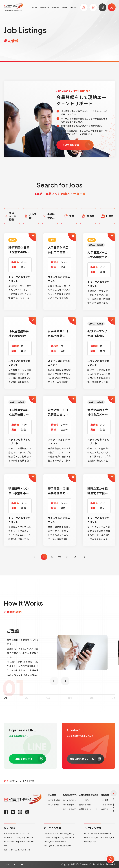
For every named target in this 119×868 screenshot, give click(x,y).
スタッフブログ (69, 809)
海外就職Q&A (69, 805)
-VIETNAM (13, 781)
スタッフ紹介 (107, 805)
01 (5, 703)
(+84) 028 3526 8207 (60, 845)
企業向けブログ (85, 805)
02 (52, 557)
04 (67, 557)
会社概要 (105, 800)
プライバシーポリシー (13, 864)
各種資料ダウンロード (88, 809)
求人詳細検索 (54, 805)
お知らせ (105, 809)
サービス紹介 (85, 800)
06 (113, 703)
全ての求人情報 (54, 800)
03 (60, 557)
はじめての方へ (69, 800)
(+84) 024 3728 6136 (19, 850)
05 (75, 557)
